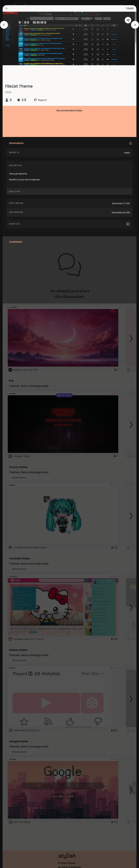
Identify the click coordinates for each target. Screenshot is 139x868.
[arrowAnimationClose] (4, 25)
